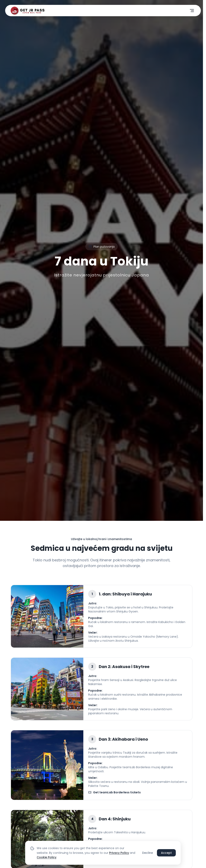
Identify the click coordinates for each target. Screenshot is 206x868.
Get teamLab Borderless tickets (114, 792)
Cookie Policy (47, 857)
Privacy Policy (119, 853)
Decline (148, 853)
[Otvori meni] (192, 11)
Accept (166, 853)
